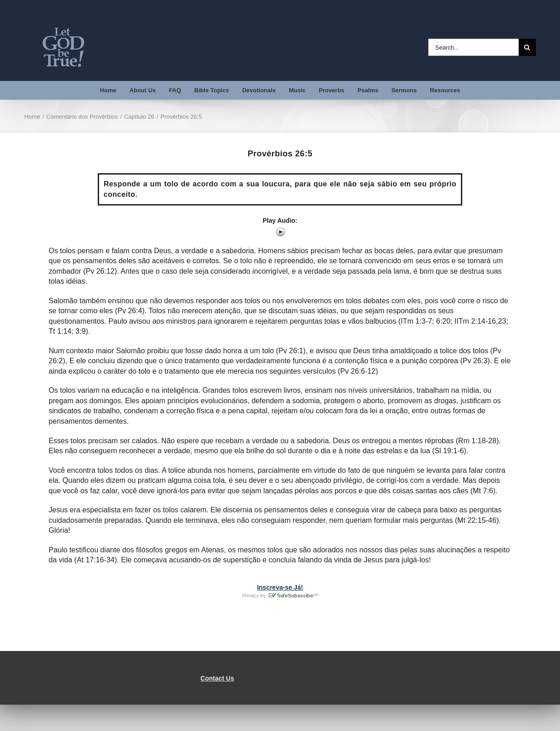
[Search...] (473, 47)
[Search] (527, 47)
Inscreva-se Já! (280, 587)
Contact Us (217, 678)
